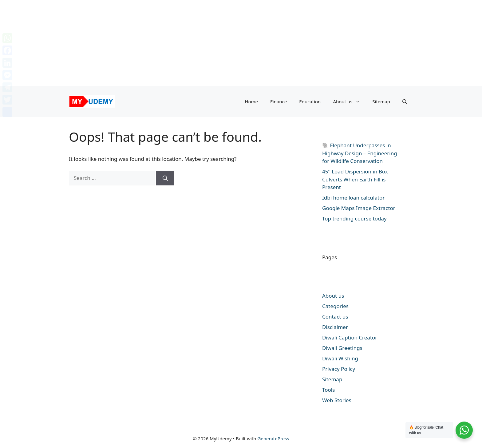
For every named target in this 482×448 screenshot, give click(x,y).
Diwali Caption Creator (350, 337)
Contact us (335, 317)
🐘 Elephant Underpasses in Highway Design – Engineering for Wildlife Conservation (360, 153)
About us (350, 101)
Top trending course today (354, 218)
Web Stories (337, 400)
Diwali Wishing (340, 358)
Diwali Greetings (342, 348)
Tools (328, 390)
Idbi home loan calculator (353, 198)
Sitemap (381, 101)
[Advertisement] (184, 43)
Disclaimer (335, 327)
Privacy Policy (339, 369)
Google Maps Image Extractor (359, 208)
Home (251, 101)
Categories (335, 306)
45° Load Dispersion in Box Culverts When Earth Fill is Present (355, 179)
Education (310, 101)
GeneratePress (273, 438)
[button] (405, 101)
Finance (279, 101)
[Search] (165, 178)
